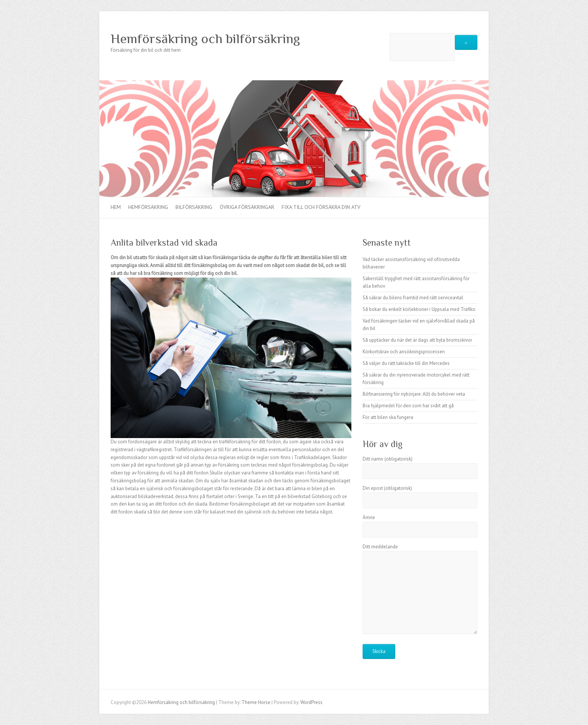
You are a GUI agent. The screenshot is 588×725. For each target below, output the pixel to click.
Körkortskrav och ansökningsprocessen (404, 352)
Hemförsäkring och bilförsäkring (205, 39)
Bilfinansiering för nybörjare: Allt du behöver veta (414, 394)
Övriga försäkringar (247, 207)
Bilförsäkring (194, 207)
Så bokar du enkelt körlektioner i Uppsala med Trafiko (419, 309)
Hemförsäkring (148, 207)
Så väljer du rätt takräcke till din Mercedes (406, 363)
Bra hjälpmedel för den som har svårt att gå (408, 406)
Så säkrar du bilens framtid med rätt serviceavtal (413, 298)
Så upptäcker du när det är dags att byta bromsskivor (417, 340)
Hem (116, 207)
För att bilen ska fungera (388, 417)
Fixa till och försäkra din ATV (321, 207)
